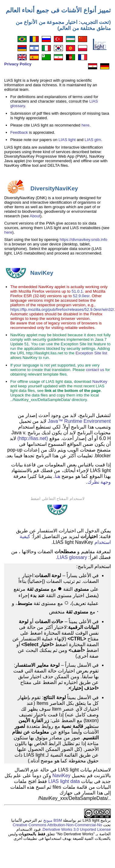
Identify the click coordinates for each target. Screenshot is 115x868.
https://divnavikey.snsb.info (84, 240)
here (85, 125)
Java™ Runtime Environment (79, 421)
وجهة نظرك (99, 482)
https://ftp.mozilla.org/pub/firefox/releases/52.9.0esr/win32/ (62, 309)
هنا (57, 476)
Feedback (19, 132)
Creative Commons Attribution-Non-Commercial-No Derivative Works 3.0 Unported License (62, 827)
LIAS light (67, 140)
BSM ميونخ (52, 820)
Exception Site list (91, 353)
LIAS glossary (72, 557)
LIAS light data (64, 781)
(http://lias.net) (33, 438)
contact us (95, 370)
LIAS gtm (93, 140)
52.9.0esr (81, 296)
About (35, 216)
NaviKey (100, 381)
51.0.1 (77, 291)
